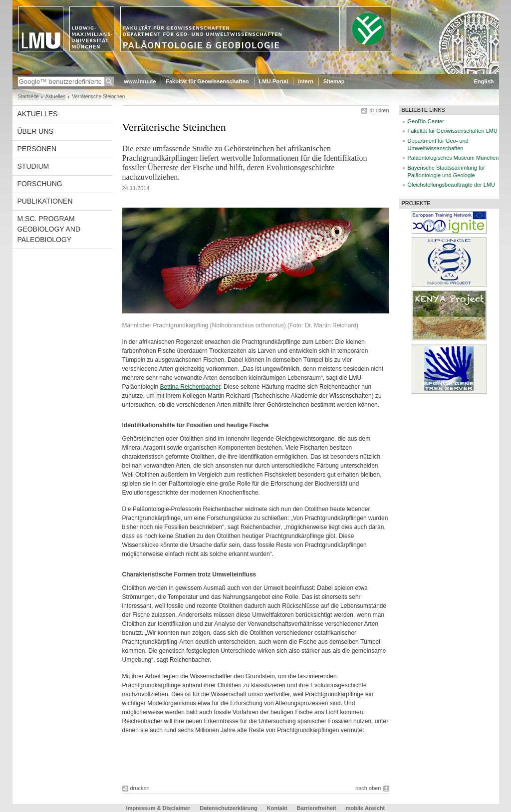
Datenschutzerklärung (229, 808)
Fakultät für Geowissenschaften (207, 81)
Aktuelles (56, 97)
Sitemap (334, 81)
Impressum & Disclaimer (158, 808)
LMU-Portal (274, 81)
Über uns (35, 131)
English (484, 81)
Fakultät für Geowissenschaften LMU (453, 131)
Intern (306, 81)
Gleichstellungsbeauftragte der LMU (451, 185)
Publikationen (45, 201)
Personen (37, 149)
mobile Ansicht (365, 808)
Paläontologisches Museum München (453, 158)
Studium (33, 166)
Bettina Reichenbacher (190, 387)
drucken (379, 110)
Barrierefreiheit (317, 808)
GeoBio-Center (426, 121)
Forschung (40, 184)
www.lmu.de (140, 81)
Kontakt (277, 808)
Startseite (28, 97)
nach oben (368, 788)
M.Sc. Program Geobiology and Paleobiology (49, 229)
